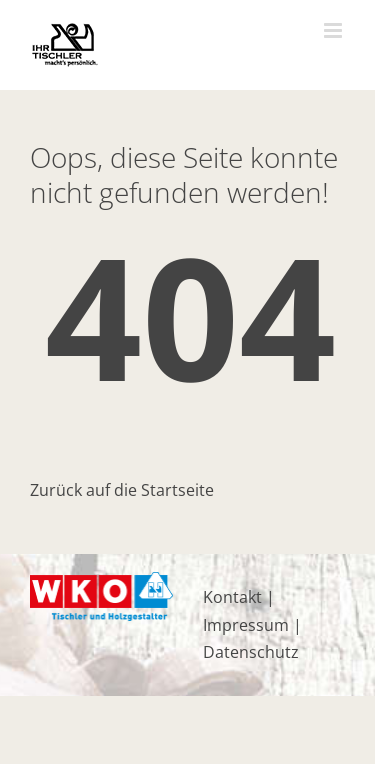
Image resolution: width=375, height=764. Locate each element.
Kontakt (232, 597)
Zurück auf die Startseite (122, 490)
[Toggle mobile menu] (334, 30)
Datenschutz (251, 652)
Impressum (246, 625)
